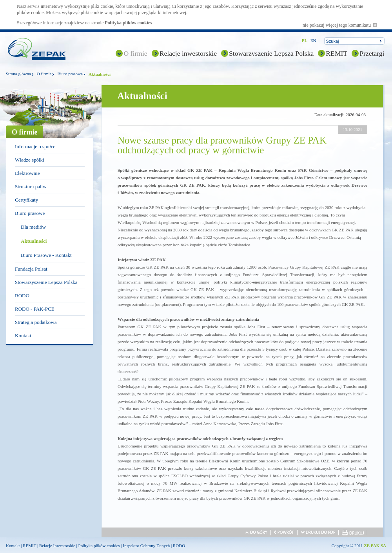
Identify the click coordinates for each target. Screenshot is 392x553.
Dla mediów (33, 227)
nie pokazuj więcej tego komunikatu (340, 25)
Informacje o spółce (35, 146)
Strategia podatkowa (36, 322)
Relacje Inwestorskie (57, 546)
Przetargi (372, 53)
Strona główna (18, 74)
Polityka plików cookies (128, 23)
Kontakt (23, 336)
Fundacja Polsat (31, 269)
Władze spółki (30, 160)
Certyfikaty (26, 200)
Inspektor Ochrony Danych (147, 546)
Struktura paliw (31, 186)
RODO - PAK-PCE (35, 309)
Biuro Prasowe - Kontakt (46, 255)
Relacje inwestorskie (188, 53)
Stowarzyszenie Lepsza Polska (271, 53)
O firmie (135, 53)
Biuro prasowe (70, 74)
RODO (22, 296)
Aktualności (34, 241)
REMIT (337, 53)
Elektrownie (27, 173)
